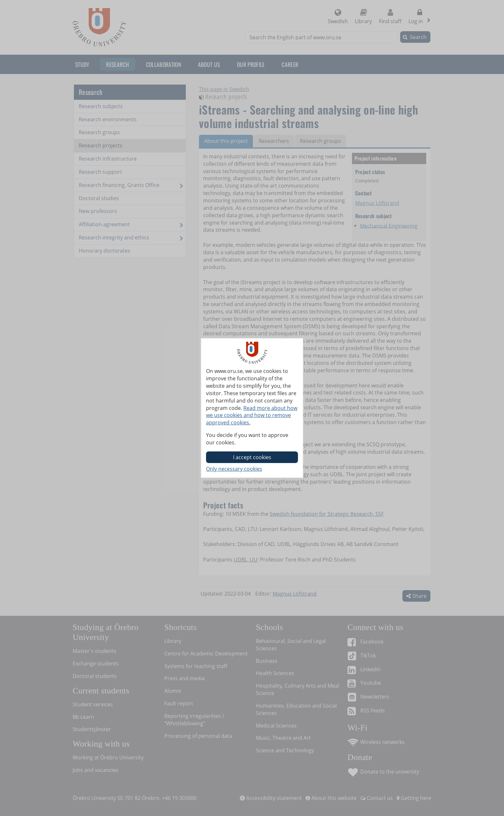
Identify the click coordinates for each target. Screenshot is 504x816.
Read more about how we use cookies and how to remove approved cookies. (252, 415)
